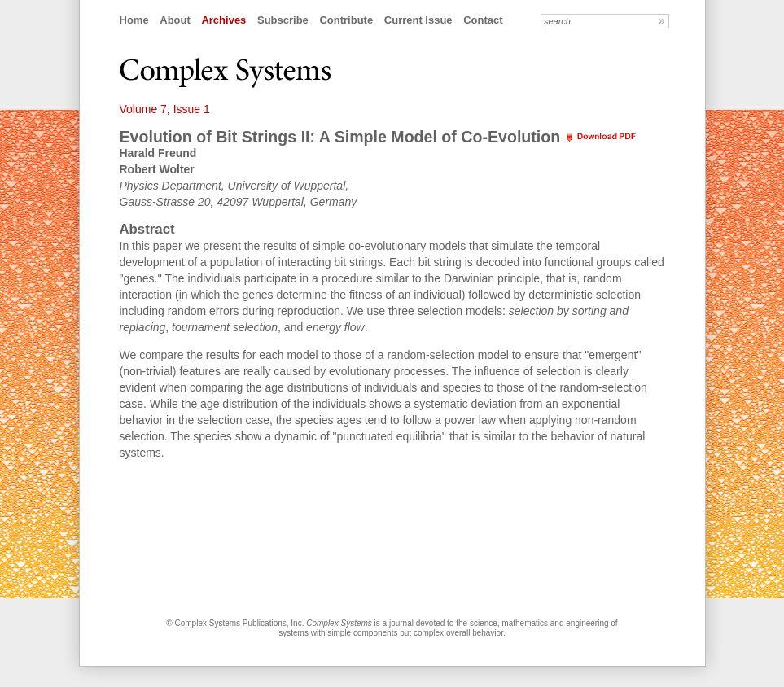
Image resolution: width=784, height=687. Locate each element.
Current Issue (418, 20)
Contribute (346, 20)
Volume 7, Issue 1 (165, 109)
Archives (223, 20)
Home (134, 20)
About (175, 20)
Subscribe (283, 20)
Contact (483, 20)
